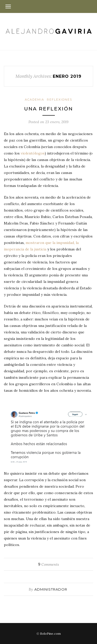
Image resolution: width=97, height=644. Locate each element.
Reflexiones (59, 100)
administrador (51, 589)
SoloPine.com (50, 633)
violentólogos (33, 153)
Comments (48, 564)
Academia (35, 100)
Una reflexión (48, 109)
